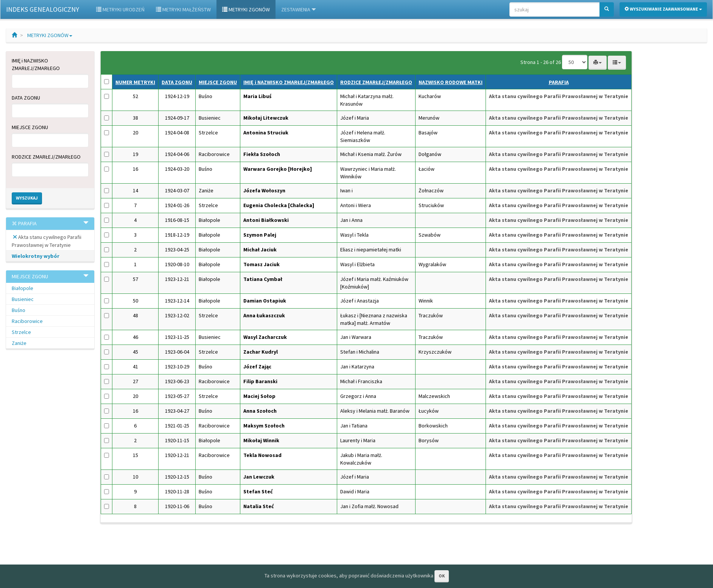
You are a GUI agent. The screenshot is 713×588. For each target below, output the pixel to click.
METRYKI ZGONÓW (50, 35)
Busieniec (23, 299)
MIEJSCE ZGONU (30, 127)
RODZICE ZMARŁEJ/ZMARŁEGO (46, 157)
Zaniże (19, 343)
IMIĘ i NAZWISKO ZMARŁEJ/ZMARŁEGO (36, 64)
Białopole (23, 288)
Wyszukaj (27, 198)
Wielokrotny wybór (36, 256)
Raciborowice (27, 321)
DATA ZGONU (26, 98)
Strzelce (21, 332)
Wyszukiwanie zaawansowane (663, 9)
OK (442, 576)
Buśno (19, 310)
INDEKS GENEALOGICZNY (43, 9)
